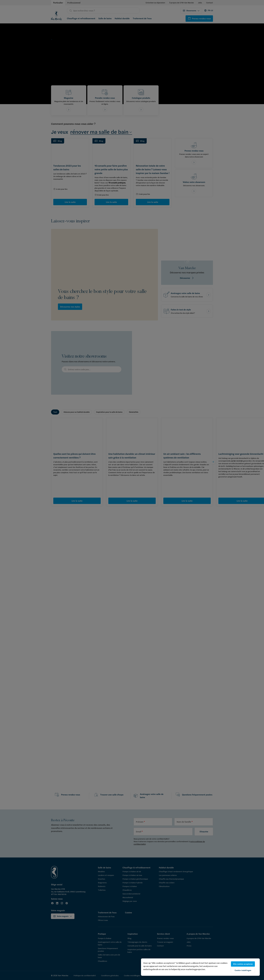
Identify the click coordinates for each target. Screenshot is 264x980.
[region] (200, 967)
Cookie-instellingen (243, 970)
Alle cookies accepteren (243, 964)
